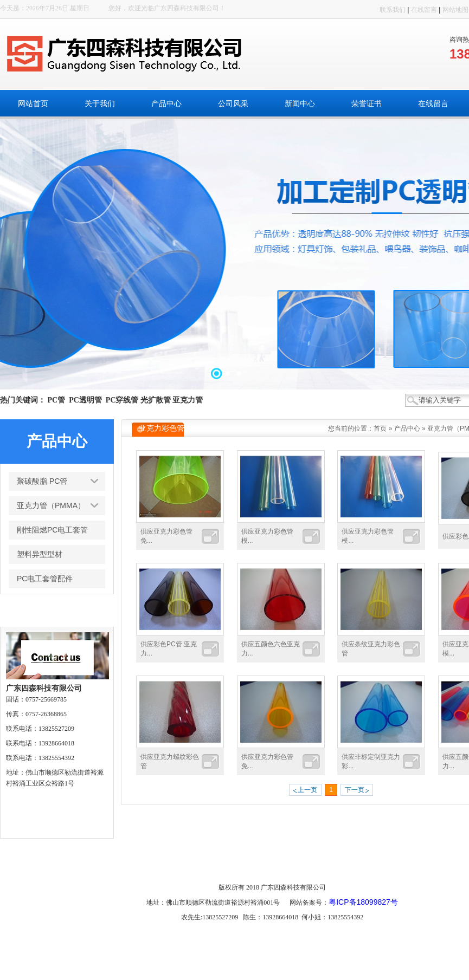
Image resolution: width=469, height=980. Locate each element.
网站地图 (455, 10)
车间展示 (381, 864)
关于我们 (124, 864)
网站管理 (454, 864)
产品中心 (407, 429)
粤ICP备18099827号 (363, 902)
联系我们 (393, 10)
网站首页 (87, 864)
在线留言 (424, 10)
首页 (380, 429)
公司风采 (197, 864)
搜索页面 (418, 864)
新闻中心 (234, 864)
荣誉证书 (271, 864)
